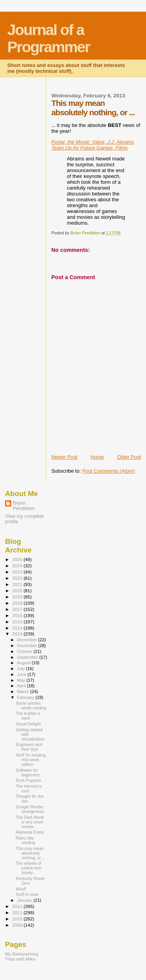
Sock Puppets (28, 780)
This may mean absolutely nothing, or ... (31, 853)
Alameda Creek (30, 832)
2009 (18, 925)
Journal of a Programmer (49, 38)
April (22, 686)
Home (97, 457)
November (28, 646)
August (25, 663)
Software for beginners (27, 772)
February (26, 697)
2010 (18, 919)
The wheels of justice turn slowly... (28, 868)
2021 (18, 584)
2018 (18, 603)
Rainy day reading (25, 840)
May (22, 680)
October (26, 651)
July (22, 669)
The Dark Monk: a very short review (30, 822)
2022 (18, 578)
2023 (18, 572)
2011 (18, 912)
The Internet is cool (29, 788)
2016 (18, 615)
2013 (18, 634)
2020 (18, 590)
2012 (18, 906)
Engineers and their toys (29, 747)
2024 (18, 566)
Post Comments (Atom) (108, 471)
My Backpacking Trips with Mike (22, 956)
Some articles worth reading (31, 706)
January (26, 900)
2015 (18, 622)
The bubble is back (28, 716)
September (28, 657)
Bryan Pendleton (24, 506)
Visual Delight (28, 724)
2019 (18, 597)
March (24, 691)
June (22, 674)
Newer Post (64, 457)
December (28, 640)
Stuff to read (27, 894)
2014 (18, 628)
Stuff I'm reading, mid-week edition (31, 760)
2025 (18, 559)
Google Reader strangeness (30, 809)
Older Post (129, 457)
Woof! (21, 889)
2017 (18, 609)
